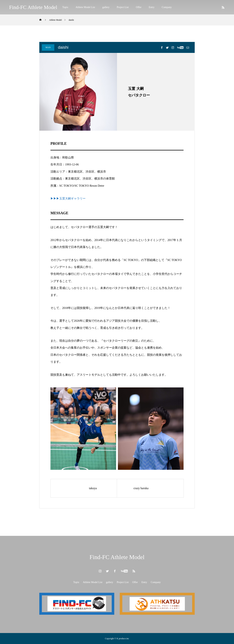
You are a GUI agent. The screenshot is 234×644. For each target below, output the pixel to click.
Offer (139, 7)
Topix (65, 7)
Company (167, 7)
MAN (48, 47)
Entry (152, 7)
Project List (123, 7)
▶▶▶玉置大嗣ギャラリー (68, 198)
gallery (106, 7)
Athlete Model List (85, 7)
